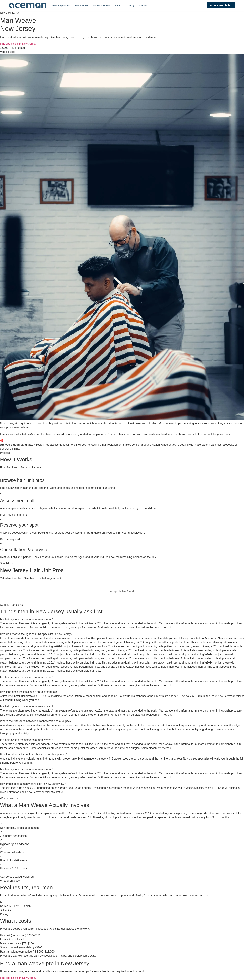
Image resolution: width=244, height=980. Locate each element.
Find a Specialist (61, 6)
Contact (143, 6)
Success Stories (102, 6)
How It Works (82, 6)
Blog (132, 6)
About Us (120, 6)
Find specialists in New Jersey (18, 44)
